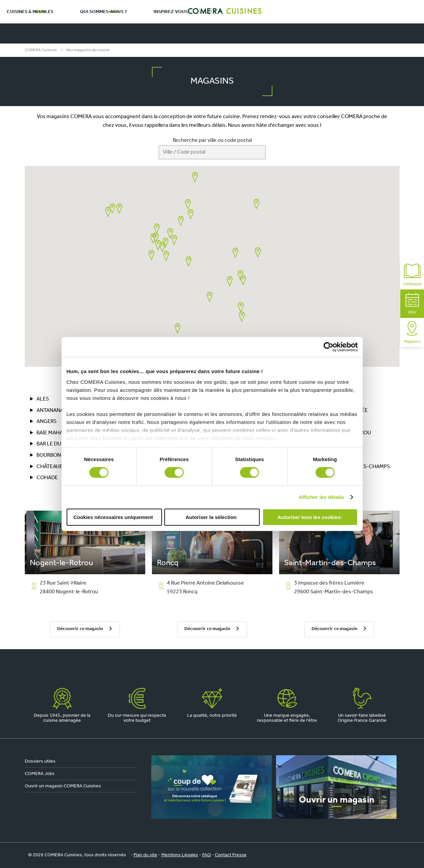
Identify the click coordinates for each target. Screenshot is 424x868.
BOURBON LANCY (58, 455)
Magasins (412, 332)
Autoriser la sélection (211, 517)
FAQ (206, 855)
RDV (412, 304)
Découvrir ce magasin (80, 629)
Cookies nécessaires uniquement (113, 517)
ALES (43, 399)
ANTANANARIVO (56, 411)
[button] (112, 208)
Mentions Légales (180, 855)
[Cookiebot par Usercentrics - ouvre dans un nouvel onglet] (328, 347)
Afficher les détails (321, 497)
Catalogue (412, 275)
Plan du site (145, 855)
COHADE (47, 478)
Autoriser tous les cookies (309, 517)
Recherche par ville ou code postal (212, 141)
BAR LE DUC (51, 444)
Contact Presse (231, 855)
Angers (47, 422)
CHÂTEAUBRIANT (57, 467)
